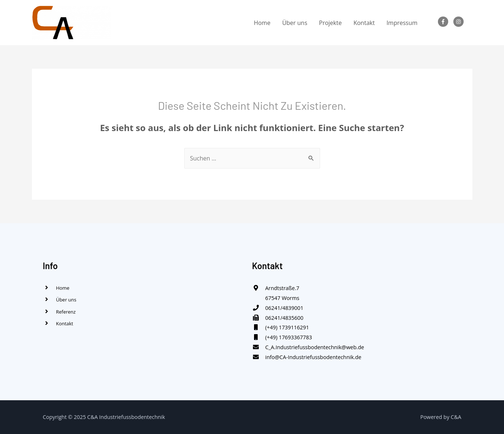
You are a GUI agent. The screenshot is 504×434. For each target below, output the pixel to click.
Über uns (295, 23)
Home (262, 23)
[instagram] (460, 22)
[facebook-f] (445, 22)
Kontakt (364, 23)
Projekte (330, 23)
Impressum (402, 23)
